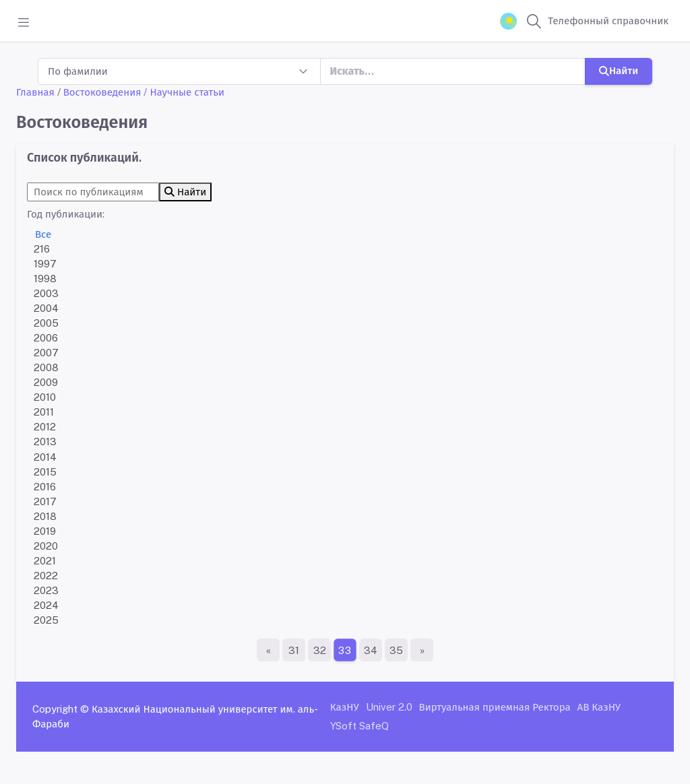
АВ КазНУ (599, 707)
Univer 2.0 (389, 707)
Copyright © (61, 709)
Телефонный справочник (608, 21)
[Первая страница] (268, 650)
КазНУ (345, 707)
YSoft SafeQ (359, 726)
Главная (35, 92)
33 (345, 650)
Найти (619, 70)
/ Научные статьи (184, 92)
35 (396, 650)
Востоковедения (102, 92)
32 (320, 650)
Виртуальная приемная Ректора (495, 707)
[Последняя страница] (422, 650)
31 (294, 650)
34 (371, 650)
